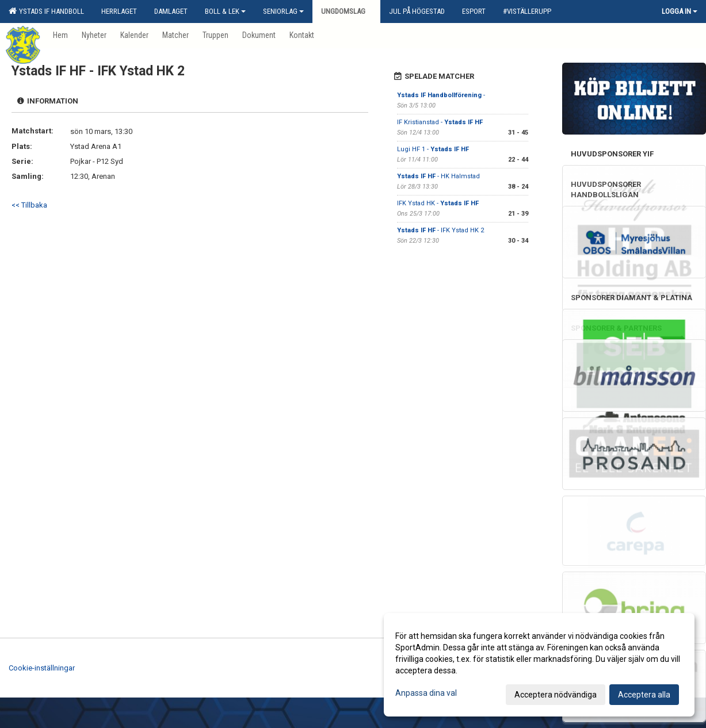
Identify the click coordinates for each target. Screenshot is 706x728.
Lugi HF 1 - (433, 149)
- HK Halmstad (438, 176)
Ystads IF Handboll (46, 11)
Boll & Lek (225, 11)
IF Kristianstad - (440, 122)
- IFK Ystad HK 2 (440, 230)
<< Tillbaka (29, 205)
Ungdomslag (346, 11)
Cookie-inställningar (42, 668)
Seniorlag (283, 11)
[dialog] (539, 665)
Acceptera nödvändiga (556, 695)
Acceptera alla (644, 695)
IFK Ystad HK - (438, 203)
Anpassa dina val (426, 693)
